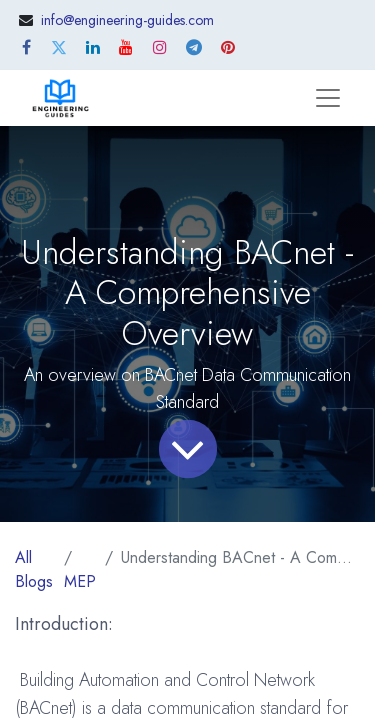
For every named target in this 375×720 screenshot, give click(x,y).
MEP (80, 581)
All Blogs (34, 569)
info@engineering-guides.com (127, 20)
